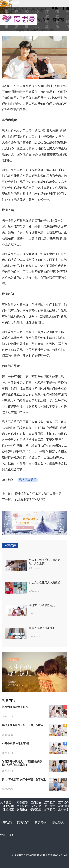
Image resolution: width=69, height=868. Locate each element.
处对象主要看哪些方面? (30, 500)
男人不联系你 (28, 480)
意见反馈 (40, 823)
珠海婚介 (22, 810)
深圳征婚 (63, 806)
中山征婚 (22, 806)
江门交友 (36, 802)
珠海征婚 (8, 806)
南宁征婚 (22, 802)
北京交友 (63, 810)
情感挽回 (36, 810)
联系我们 (23, 823)
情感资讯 (58, 823)
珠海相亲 (8, 810)
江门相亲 (50, 802)
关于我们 (6, 823)
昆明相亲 (50, 810)
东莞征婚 (36, 806)
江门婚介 (63, 802)
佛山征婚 (50, 806)
